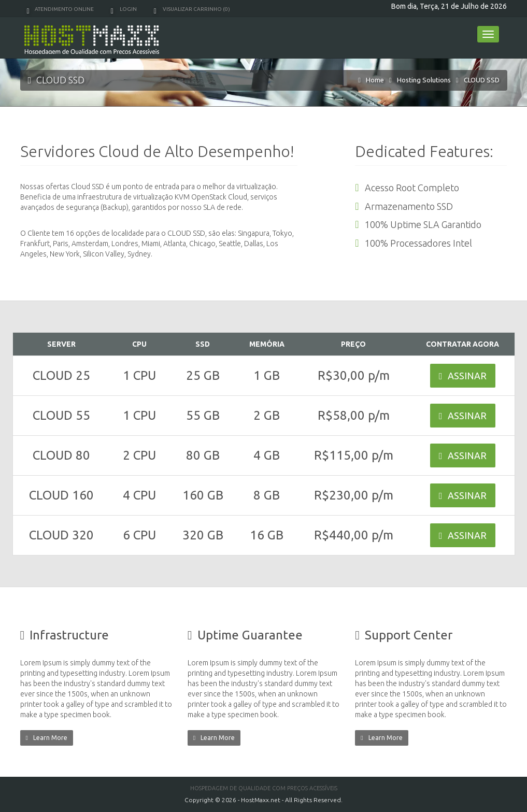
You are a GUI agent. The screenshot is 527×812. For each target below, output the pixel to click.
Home (375, 80)
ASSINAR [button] (463, 376)
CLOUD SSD (482, 80)
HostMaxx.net (261, 800)
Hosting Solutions (424, 80)
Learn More (47, 738)
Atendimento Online (60, 9)
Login (124, 9)
